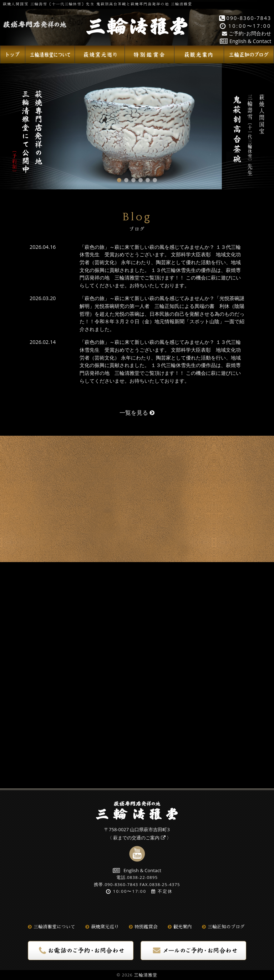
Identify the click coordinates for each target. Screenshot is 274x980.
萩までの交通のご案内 (139, 838)
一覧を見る (137, 413)
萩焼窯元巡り (102, 927)
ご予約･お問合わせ (247, 33)
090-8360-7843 (245, 18)
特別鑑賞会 (143, 927)
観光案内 (180, 927)
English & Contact (245, 41)
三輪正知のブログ (223, 927)
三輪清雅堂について (52, 927)
